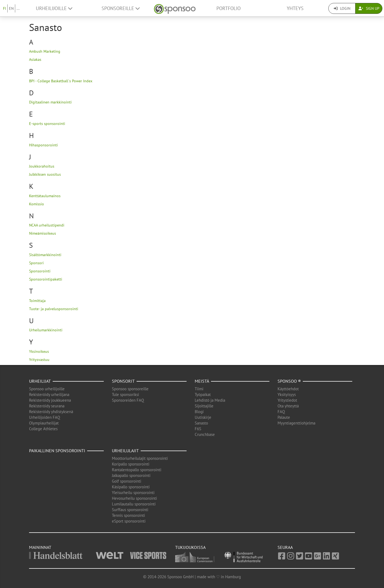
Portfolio (229, 8)
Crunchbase (205, 434)
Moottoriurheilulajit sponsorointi (140, 458)
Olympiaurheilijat (44, 423)
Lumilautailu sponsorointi (134, 504)
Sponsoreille (121, 8)
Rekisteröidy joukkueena (50, 400)
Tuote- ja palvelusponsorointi (54, 309)
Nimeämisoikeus (43, 233)
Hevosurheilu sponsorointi (134, 498)
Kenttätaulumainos (45, 196)
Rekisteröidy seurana (47, 406)
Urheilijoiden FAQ (45, 417)
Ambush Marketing (45, 51)
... (18, 8)
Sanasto (201, 423)
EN (11, 8)
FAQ (281, 412)
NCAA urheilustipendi (47, 225)
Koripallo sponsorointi (131, 464)
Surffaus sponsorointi (130, 510)
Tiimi (199, 389)
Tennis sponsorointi (128, 515)
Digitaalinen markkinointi (50, 102)
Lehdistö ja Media (210, 400)
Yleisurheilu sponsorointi (133, 493)
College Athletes (43, 429)
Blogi (199, 412)
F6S (198, 429)
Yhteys (295, 8)
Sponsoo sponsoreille (130, 389)
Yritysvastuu (39, 360)
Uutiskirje (203, 417)
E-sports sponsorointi (47, 124)
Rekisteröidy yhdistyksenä (51, 412)
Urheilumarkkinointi (46, 330)
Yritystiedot (287, 400)
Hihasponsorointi (43, 145)
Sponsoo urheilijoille (47, 389)
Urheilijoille (54, 8)
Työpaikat (203, 394)
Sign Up (369, 8)
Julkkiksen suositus (45, 174)
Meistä (202, 381)
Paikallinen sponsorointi (57, 451)
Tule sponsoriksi (125, 394)
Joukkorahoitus (42, 166)
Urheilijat (40, 381)
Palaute (284, 417)
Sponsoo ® (289, 381)
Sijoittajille (204, 406)
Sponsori (36, 263)
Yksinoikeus (39, 351)
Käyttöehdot (288, 389)
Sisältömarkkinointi (45, 255)
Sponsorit (123, 381)
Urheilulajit (125, 451)
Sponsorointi (40, 271)
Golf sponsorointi (127, 481)
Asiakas (35, 59)
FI (4, 8)
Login (342, 8)
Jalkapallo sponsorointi (131, 475)
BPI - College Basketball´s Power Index (61, 81)
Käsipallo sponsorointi (131, 487)
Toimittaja (37, 301)
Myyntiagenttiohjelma (296, 423)
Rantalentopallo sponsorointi (137, 470)
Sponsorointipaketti (46, 279)
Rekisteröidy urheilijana (49, 394)
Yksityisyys (287, 394)
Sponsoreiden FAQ (128, 400)
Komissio (37, 204)
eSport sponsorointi (129, 521)
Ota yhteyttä (288, 406)
